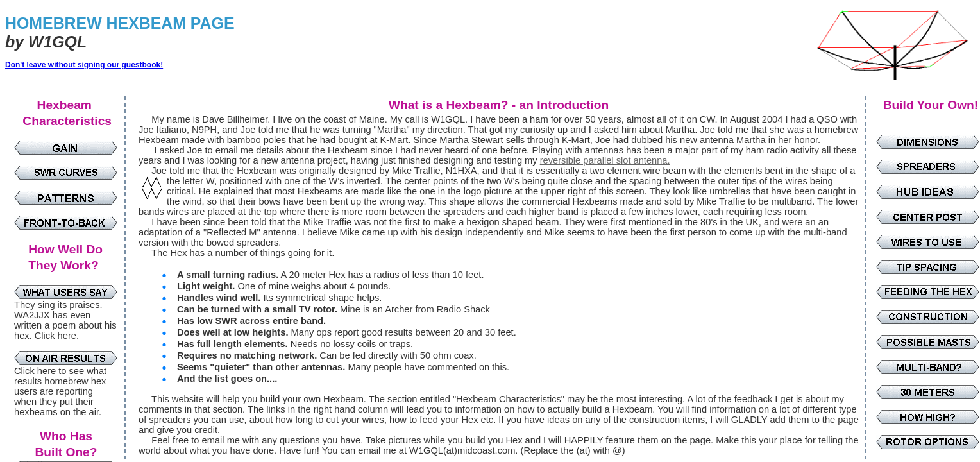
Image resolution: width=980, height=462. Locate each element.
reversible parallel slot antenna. (605, 160)
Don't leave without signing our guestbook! (84, 65)
